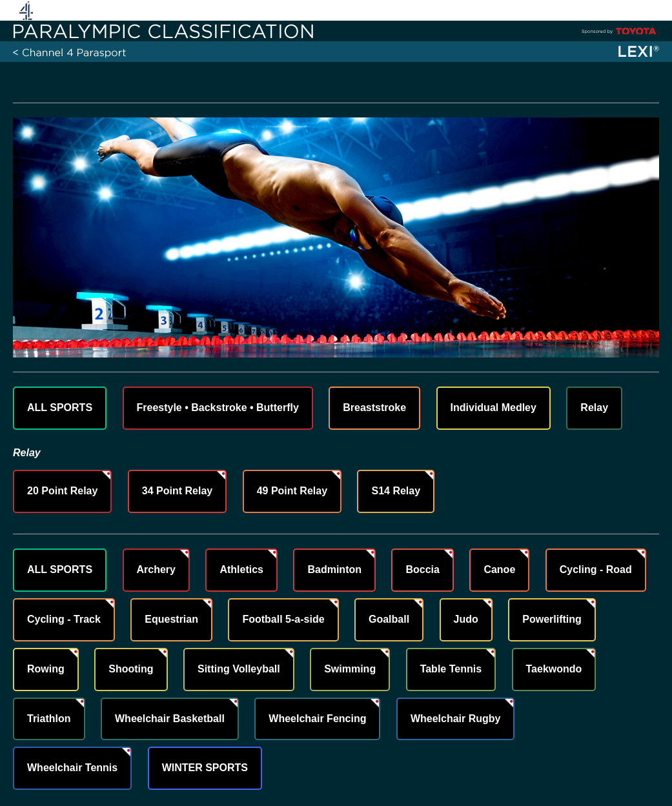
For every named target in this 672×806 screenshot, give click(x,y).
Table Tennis (451, 669)
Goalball (389, 619)
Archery (156, 569)
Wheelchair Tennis (72, 768)
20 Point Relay (62, 491)
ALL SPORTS (60, 408)
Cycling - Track (64, 619)
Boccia (422, 569)
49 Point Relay (292, 491)
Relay (594, 408)
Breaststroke (374, 408)
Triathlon (49, 719)
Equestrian (171, 619)
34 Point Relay (177, 491)
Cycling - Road (596, 569)
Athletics (241, 569)
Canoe (499, 569)
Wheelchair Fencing (317, 719)
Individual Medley (494, 408)
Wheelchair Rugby (456, 719)
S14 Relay (396, 491)
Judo (466, 619)
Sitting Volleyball (239, 669)
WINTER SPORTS (205, 768)
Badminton (334, 569)
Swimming (350, 669)
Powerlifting (552, 619)
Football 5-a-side (283, 619)
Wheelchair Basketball (170, 719)
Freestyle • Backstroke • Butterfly (218, 408)
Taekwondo (554, 669)
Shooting (131, 669)
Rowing (46, 669)
